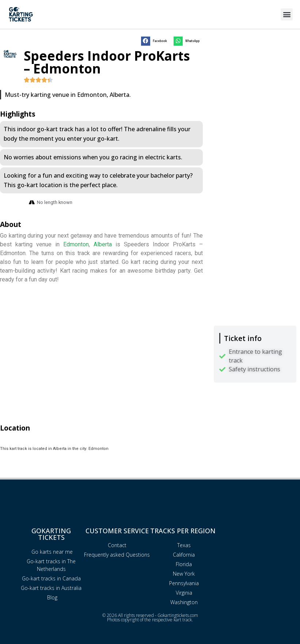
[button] (287, 14)
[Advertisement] (255, 77)
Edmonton (76, 244)
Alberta (103, 244)
